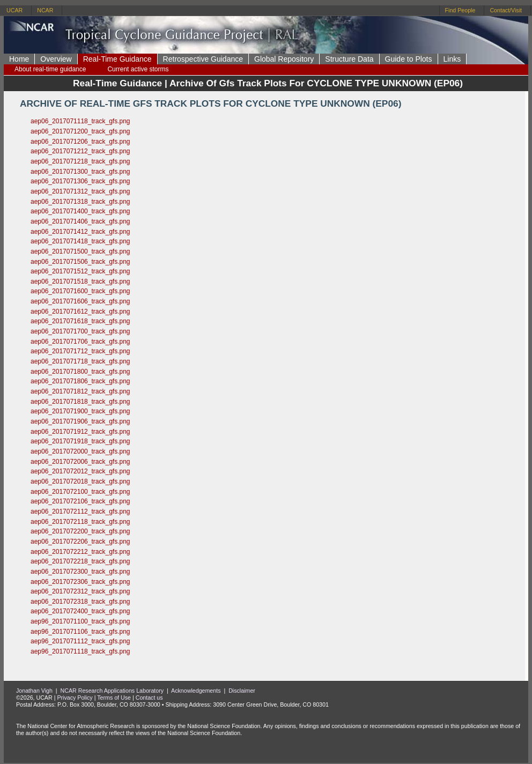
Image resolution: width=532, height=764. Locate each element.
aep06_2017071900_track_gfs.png (80, 411)
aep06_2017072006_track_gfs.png (80, 462)
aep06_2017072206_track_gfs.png (80, 542)
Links (452, 59)
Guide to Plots (409, 59)
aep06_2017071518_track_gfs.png (80, 281)
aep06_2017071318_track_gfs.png (80, 202)
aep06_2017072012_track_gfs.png (80, 471)
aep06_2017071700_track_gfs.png (80, 331)
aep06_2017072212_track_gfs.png (80, 552)
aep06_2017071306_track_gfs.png (80, 181)
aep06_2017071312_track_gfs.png (80, 191)
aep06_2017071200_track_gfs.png (80, 131)
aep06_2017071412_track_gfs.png (80, 232)
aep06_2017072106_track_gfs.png (80, 501)
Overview (56, 59)
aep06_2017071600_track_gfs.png (80, 291)
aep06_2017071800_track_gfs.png (80, 372)
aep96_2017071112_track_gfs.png (80, 641)
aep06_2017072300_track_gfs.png (80, 572)
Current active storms (138, 69)
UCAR (14, 10)
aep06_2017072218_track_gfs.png (80, 561)
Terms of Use (114, 698)
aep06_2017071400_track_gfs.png (80, 211)
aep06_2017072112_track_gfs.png (80, 511)
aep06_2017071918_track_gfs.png (80, 441)
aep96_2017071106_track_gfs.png (80, 632)
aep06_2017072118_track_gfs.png (80, 522)
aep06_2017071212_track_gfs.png (80, 151)
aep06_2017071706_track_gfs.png (80, 342)
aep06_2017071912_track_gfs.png (80, 432)
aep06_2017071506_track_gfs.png (80, 262)
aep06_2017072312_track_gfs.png (80, 591)
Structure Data (349, 59)
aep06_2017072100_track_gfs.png (80, 492)
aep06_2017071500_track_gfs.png (80, 251)
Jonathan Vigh (34, 691)
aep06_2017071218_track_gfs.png (80, 161)
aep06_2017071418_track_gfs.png (80, 241)
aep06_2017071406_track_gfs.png (80, 221)
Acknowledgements (196, 691)
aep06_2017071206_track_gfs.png (80, 142)
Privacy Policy (75, 698)
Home (19, 59)
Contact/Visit (506, 10)
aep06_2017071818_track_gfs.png (80, 402)
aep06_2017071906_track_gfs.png (80, 421)
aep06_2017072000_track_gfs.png (80, 451)
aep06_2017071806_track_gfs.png (80, 381)
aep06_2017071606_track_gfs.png (80, 301)
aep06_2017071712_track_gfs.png (80, 351)
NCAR (45, 10)
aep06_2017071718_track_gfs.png (80, 361)
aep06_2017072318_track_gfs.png (80, 602)
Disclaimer (242, 691)
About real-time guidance (50, 69)
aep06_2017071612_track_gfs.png (80, 311)
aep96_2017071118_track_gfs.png (80, 651)
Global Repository (284, 59)
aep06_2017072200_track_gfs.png (80, 531)
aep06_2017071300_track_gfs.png (80, 172)
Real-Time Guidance (117, 59)
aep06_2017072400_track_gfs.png (80, 611)
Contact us (149, 698)
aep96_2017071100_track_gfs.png (80, 621)
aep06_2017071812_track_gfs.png (80, 391)
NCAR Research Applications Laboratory (112, 691)
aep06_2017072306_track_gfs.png (80, 582)
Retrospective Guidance (203, 59)
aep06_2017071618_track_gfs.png (80, 321)
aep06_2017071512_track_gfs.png (80, 271)
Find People (460, 10)
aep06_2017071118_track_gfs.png (80, 121)
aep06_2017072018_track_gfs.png (80, 481)
